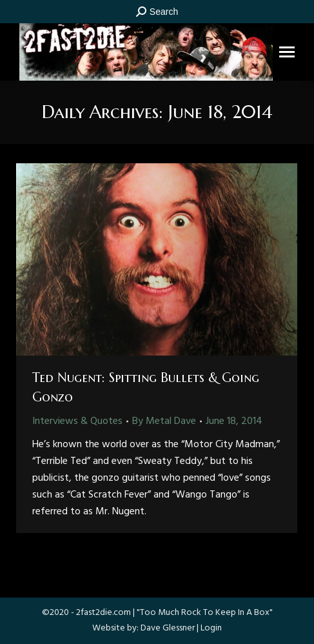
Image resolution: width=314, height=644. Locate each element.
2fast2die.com (103, 613)
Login (211, 628)
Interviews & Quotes (77, 421)
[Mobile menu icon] (287, 52)
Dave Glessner (168, 628)
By (164, 421)
